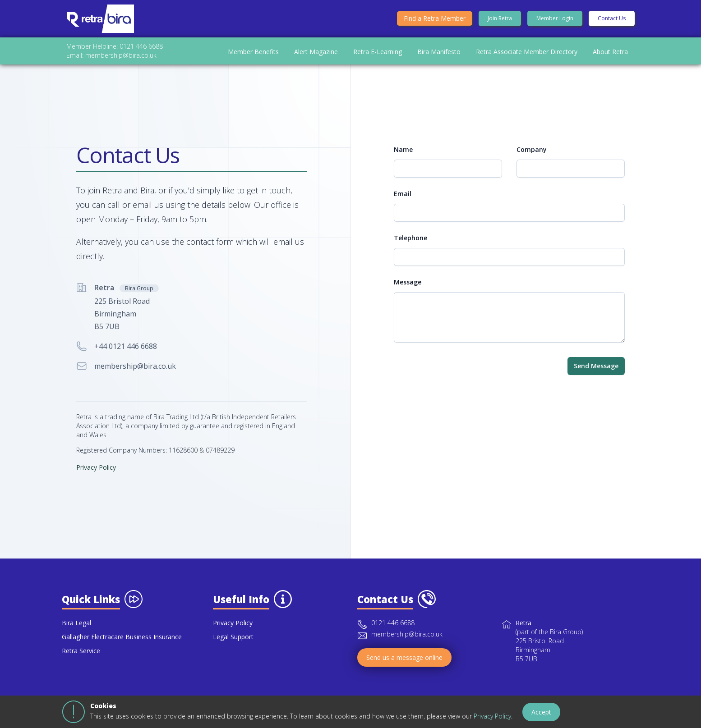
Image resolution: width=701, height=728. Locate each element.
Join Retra (500, 20)
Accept (541, 712)
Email (403, 203)
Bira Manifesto (439, 55)
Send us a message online (404, 667)
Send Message (596, 375)
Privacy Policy (492, 716)
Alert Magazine (316, 55)
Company (532, 159)
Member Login (555, 20)
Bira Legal (76, 632)
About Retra (610, 55)
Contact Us (612, 20)
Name (403, 159)
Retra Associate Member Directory (527, 55)
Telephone (410, 247)
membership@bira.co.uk (135, 375)
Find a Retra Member (435, 20)
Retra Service (81, 660)
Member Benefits (253, 55)
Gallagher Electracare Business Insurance (122, 646)
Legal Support (233, 646)
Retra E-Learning (378, 55)
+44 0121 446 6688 (126, 356)
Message (408, 291)
